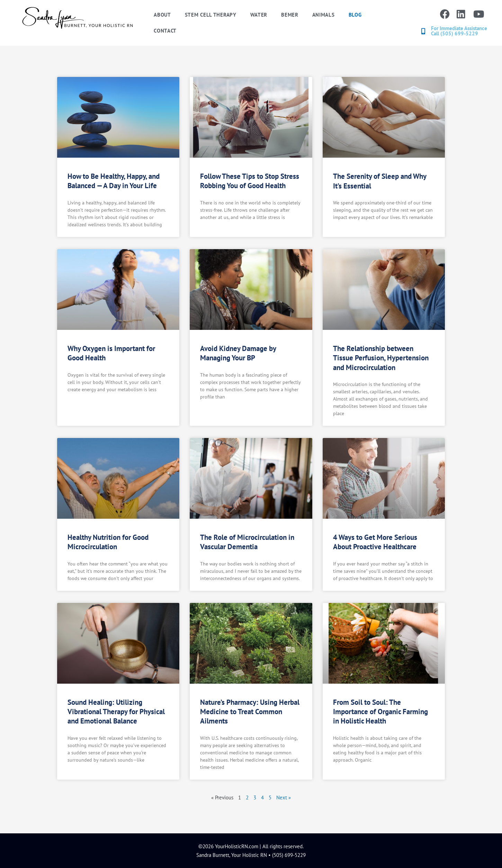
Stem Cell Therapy (211, 15)
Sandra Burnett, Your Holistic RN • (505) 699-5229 (251, 855)
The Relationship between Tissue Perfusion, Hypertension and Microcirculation (381, 358)
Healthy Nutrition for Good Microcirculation (108, 542)
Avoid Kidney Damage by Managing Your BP (238, 353)
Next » (284, 797)
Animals (324, 15)
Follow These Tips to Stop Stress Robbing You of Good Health (250, 181)
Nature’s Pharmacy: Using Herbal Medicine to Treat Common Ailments (250, 712)
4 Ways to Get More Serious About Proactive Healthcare (375, 542)
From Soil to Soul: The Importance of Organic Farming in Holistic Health (380, 712)
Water (259, 15)
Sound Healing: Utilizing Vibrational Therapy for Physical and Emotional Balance (116, 712)
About (162, 15)
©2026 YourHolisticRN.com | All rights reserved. (251, 846)
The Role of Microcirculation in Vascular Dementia (247, 542)
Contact (165, 31)
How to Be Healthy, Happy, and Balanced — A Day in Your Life (114, 181)
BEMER (290, 15)
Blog (355, 15)
